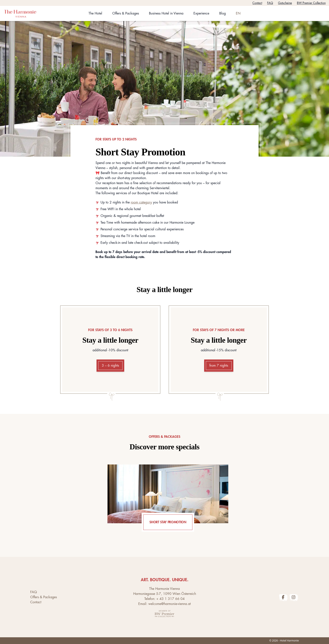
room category (141, 202)
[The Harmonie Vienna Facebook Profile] (283, 597)
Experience (201, 13)
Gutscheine (285, 3)
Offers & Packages (126, 13)
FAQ (270, 3)
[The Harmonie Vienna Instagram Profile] (294, 597)
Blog (223, 13)
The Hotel (95, 13)
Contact (257, 3)
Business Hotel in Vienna (166, 13)
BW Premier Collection (311, 3)
